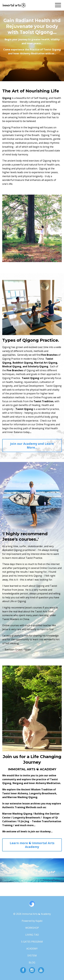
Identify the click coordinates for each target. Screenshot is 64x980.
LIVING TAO (32, 935)
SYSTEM (32, 956)
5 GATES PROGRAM (32, 942)
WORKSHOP (32, 928)
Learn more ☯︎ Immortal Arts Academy (32, 845)
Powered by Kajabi (32, 921)
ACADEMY (32, 949)
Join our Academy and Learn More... (32, 446)
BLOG (32, 962)
